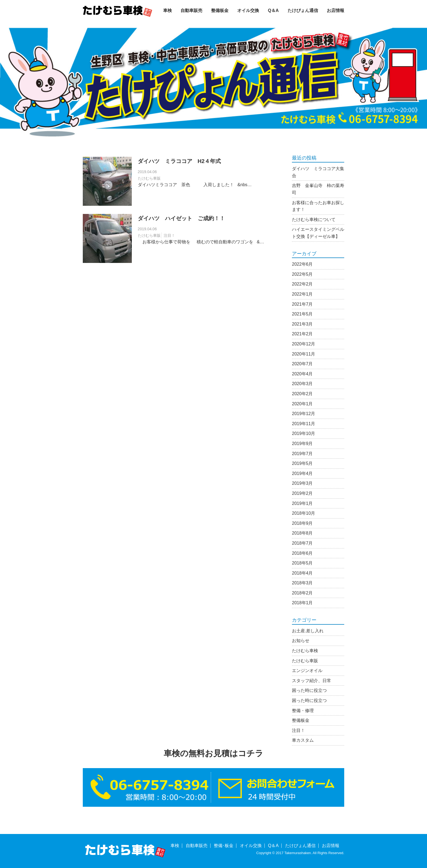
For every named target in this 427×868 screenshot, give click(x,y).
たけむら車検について (314, 220)
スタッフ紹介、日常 (312, 681)
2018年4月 (302, 573)
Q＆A (273, 10)
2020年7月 (302, 364)
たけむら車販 (149, 178)
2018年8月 (302, 533)
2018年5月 (302, 563)
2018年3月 (302, 583)
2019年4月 (302, 473)
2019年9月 (302, 444)
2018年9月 (302, 523)
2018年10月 (304, 513)
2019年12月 (304, 414)
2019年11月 (304, 424)
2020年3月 (302, 384)
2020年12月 (304, 344)
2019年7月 (302, 454)
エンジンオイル (307, 671)
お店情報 (335, 10)
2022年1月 (302, 294)
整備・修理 (303, 711)
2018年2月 (302, 593)
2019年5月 (302, 463)
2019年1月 (302, 503)
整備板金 (220, 10)
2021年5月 (302, 314)
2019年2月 (302, 493)
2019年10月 (304, 433)
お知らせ (301, 641)
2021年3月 (302, 324)
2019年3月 (302, 483)
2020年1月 (302, 404)
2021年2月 (302, 334)
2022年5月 (302, 274)
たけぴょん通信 (303, 10)
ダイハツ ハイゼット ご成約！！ (181, 218)
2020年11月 (304, 354)
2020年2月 (302, 394)
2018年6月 (302, 553)
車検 (167, 10)
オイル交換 (248, 10)
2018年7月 (302, 543)
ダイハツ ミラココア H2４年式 (179, 161)
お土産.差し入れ (308, 631)
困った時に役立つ (309, 690)
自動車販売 (191, 10)
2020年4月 (302, 374)
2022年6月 (302, 264)
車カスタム (303, 740)
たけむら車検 (305, 651)
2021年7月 (302, 304)
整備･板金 (224, 846)
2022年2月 (302, 284)
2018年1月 (302, 603)
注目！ (169, 235)
